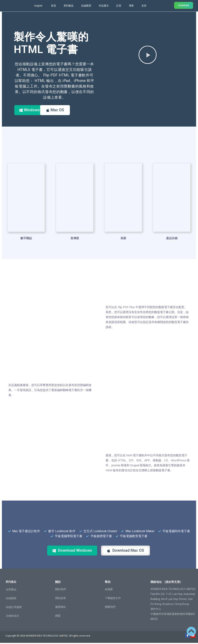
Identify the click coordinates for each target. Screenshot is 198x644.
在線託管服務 (14, 608)
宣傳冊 (75, 239)
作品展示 (104, 6)
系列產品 (69, 6)
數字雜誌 (26, 239)
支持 (144, 6)
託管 (119, 6)
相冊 (123, 239)
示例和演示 (12, 617)
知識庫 (109, 590)
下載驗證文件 (113, 599)
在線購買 (86, 6)
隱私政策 (61, 599)
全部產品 (11, 591)
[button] (148, 55)
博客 (131, 6)
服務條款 (61, 608)
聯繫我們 (110, 608)
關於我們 (61, 590)
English (38, 6)
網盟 (58, 617)
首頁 (53, 6)
